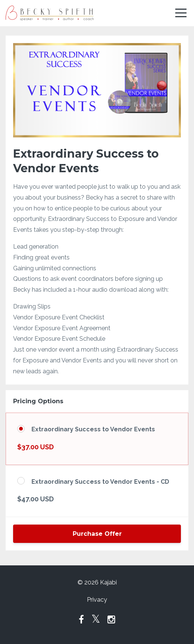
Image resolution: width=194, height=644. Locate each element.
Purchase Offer (97, 534)
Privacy (97, 600)
